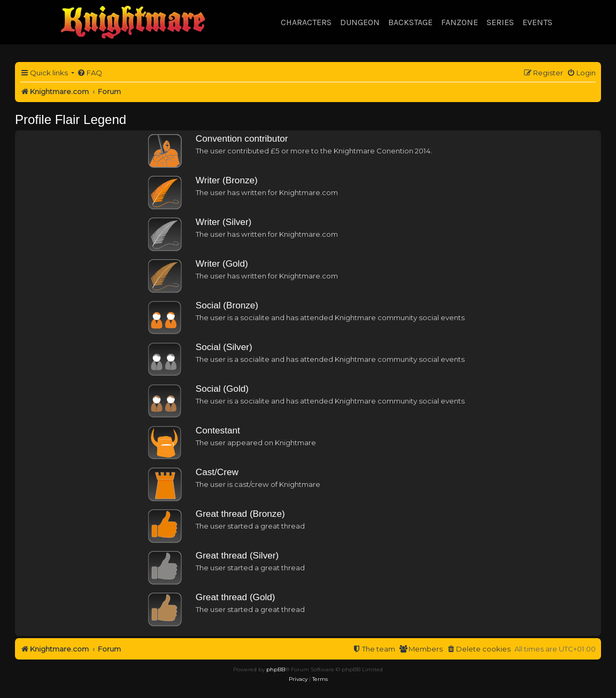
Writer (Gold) (222, 263)
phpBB (276, 669)
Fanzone (460, 22)
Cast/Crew (217, 472)
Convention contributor (242, 138)
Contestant (218, 430)
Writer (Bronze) (227, 180)
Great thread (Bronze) (240, 514)
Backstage (410, 22)
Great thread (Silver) (237, 555)
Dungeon (360, 22)
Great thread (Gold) (236, 597)
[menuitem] (90, 73)
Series (500, 22)
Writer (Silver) (224, 222)
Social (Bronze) (227, 305)
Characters (306, 22)
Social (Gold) (222, 389)
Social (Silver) (224, 347)
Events (537, 22)
